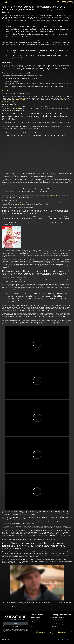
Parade (19, 252)
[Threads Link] (70, 2)
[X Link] (63, 2)
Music (32, 625)
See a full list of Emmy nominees (12, 91)
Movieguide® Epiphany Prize (22, 100)
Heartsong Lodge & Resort (58, 623)
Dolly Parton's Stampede (58, 617)
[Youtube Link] (72, 2)
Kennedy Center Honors (53, 196)
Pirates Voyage (55, 627)
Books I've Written (35, 619)
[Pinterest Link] (68, 2)
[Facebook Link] (60, 2)
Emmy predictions (20, 205)
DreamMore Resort (56, 621)
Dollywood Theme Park (58, 619)
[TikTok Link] (65, 2)
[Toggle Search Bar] (6, 2)
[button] (41, 632)
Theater (32, 627)
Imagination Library (35, 621)
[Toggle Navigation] (2, 2)
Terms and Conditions (67, 640)
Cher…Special (17, 109)
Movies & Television (35, 623)
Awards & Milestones (35, 617)
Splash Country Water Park (58, 625)
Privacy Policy (58, 640)
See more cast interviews (10, 607)
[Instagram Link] (58, 2)
